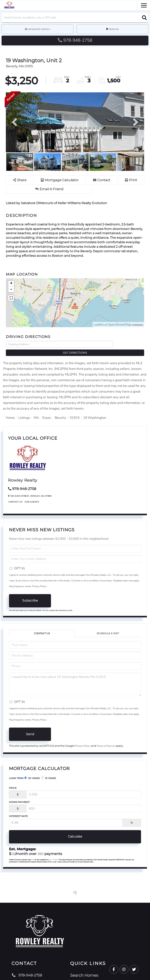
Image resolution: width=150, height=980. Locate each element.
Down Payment (19, 796)
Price (13, 782)
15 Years (49, 772)
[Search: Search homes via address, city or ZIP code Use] (75, 18)
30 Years (32, 772)
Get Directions (129, 344)
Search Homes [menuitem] (87, 969)
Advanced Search (39, 29)
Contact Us (15, 496)
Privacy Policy (39, 580)
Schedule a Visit (108, 627)
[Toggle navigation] (144, 5)
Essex (47, 412)
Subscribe (30, 595)
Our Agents (32, 496)
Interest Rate (18, 810)
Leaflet (99, 325)
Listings (24, 412)
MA (36, 412)
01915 (75, 412)
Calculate (75, 831)
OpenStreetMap (119, 325)
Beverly (60, 412)
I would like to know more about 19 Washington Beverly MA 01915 (75, 679)
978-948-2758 (75, 40)
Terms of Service (106, 740)
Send (30, 728)
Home (10, 412)
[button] (143, 18)
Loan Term (16, 772)
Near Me (114, 29)
